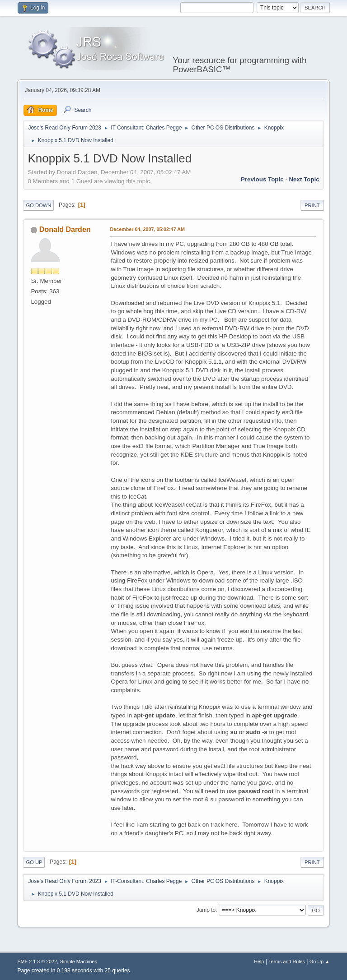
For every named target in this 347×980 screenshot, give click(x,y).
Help (259, 962)
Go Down (38, 205)
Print (312, 205)
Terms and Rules (287, 962)
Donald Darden (65, 229)
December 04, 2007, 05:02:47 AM (147, 229)
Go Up (34, 862)
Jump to (206, 910)
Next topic (304, 179)
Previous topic (262, 179)
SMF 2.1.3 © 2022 (37, 962)
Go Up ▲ (320, 962)
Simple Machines (79, 962)
